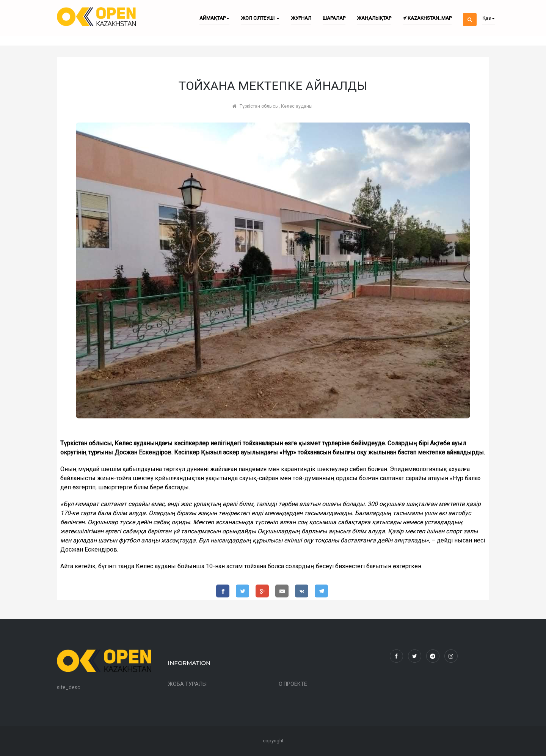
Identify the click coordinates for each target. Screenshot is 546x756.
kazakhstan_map (427, 18)
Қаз (489, 18)
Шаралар (334, 18)
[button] (470, 13)
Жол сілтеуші (260, 18)
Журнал (301, 18)
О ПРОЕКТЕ (293, 684)
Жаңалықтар (374, 18)
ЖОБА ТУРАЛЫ (187, 684)
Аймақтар (214, 18)
